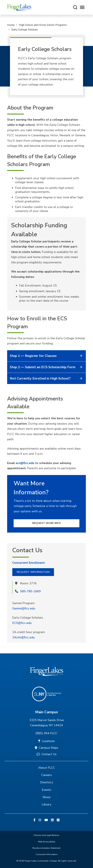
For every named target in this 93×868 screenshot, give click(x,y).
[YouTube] (46, 820)
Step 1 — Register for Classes (46, 356)
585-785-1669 (30, 591)
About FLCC (47, 768)
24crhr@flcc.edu (23, 637)
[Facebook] (34, 820)
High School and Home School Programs (43, 25)
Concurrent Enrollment (29, 563)
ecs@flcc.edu (25, 463)
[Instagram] (40, 820)
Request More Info (47, 523)
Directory (47, 782)
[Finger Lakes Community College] (19, 7)
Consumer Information (47, 854)
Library (46, 804)
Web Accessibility (47, 842)
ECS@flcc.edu (22, 623)
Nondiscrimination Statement (46, 848)
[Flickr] (58, 820)
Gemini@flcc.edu (24, 608)
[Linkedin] (52, 820)
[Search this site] (75, 7)
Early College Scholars (25, 30)
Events (46, 790)
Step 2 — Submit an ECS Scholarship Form (46, 367)
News (47, 797)
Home (11, 25)
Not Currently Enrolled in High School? (46, 378)
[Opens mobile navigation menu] (82, 7)
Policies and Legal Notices (46, 835)
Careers (47, 775)
